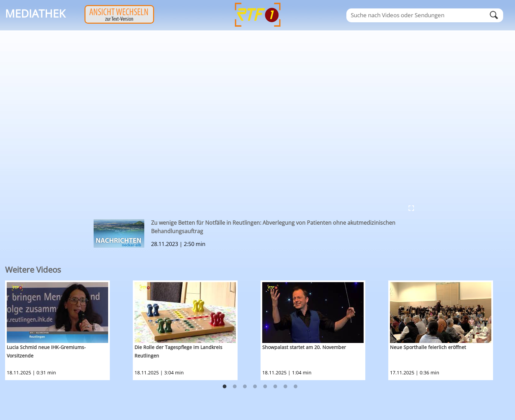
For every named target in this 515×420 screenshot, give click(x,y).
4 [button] (255, 387)
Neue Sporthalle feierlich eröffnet (428, 347)
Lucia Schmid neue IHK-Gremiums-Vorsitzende (46, 351)
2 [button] (235, 387)
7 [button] (286, 387)
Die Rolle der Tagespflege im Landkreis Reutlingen (178, 351)
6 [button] (275, 387)
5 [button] (265, 387)
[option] (69, 330)
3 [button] (245, 387)
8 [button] (296, 387)
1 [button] (225, 387)
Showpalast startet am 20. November (304, 347)
